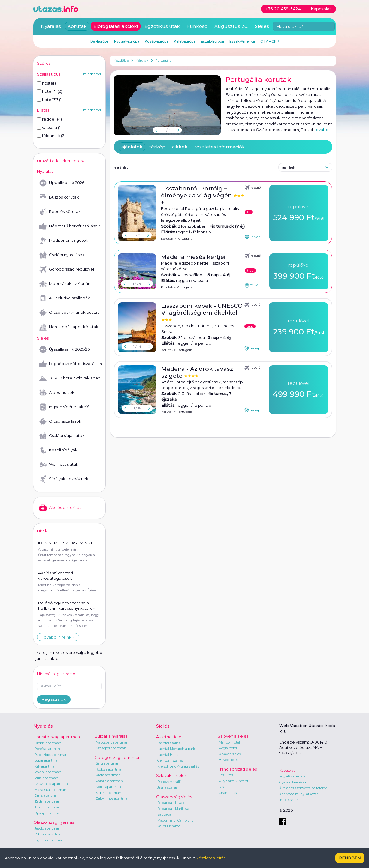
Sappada (164, 814)
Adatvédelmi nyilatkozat (299, 794)
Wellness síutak (59, 465)
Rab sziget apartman (51, 755)
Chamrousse (229, 793)
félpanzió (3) (51, 136)
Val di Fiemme (169, 826)
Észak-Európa (212, 41)
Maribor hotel (229, 742)
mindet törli (92, 74)
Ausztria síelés (170, 737)
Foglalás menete (292, 776)
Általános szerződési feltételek (303, 788)
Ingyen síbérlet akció (64, 407)
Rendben (350, 858)
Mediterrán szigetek (64, 241)
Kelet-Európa (185, 41)
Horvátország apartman (57, 737)
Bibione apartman (49, 834)
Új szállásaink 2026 (62, 183)
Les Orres (226, 775)
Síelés (262, 26)
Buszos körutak (59, 197)
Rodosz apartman (110, 769)
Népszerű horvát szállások (70, 226)
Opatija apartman (48, 813)
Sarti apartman (108, 763)
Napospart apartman (112, 742)
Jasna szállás (167, 787)
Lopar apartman (47, 760)
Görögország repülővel (67, 269)
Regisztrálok (54, 699)
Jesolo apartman (47, 828)
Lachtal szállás (169, 743)
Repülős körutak (60, 212)
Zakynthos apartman (113, 798)
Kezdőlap (121, 61)
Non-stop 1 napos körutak (69, 327)
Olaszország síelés (174, 797)
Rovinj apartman (48, 772)
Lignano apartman (49, 840)
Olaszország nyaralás (54, 822)
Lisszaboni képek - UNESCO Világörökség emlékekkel (202, 309)
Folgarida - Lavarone (173, 803)
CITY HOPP (270, 41)
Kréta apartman (108, 775)
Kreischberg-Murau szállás (178, 766)
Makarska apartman (50, 790)
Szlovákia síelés (171, 775)
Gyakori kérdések (293, 782)
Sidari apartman (109, 793)
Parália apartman (109, 781)
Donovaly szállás (170, 782)
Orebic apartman (48, 743)
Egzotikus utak (162, 26)
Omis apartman (47, 795)
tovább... (323, 130)
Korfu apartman (108, 787)
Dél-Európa (100, 41)
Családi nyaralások (62, 255)
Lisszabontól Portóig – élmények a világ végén (197, 192)
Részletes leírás (211, 858)
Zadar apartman (47, 801)
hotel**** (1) (50, 100)
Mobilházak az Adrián (65, 284)
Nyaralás (51, 26)
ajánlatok (132, 147)
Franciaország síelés (237, 769)
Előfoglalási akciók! (116, 26)
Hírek (42, 531)
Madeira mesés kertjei (193, 257)
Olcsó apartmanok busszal (70, 313)
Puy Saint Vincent (234, 781)
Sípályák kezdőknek (64, 479)
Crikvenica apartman (51, 784)
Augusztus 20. (231, 26)
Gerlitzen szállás (170, 760)
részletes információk (220, 147)
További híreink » (58, 637)
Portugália (163, 61)
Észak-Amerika (242, 41)
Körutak (142, 61)
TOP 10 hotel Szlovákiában (70, 378)
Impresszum (289, 800)
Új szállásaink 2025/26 (65, 349)
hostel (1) (48, 83)
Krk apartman (46, 766)
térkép (157, 147)
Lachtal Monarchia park (176, 749)
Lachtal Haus (168, 755)
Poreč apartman (47, 749)
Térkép (253, 237)
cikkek (180, 147)
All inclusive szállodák (65, 298)
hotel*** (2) (50, 91)
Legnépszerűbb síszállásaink (71, 364)
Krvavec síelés (230, 754)
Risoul (224, 787)
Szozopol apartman (111, 748)
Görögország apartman (118, 757)
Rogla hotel (228, 748)
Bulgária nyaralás (111, 736)
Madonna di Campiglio (175, 820)
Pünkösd (197, 26)
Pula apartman (46, 778)
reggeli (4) (49, 119)
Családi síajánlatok (62, 436)
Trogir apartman (47, 807)
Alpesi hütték (57, 393)
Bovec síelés (228, 760)
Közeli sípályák (58, 450)
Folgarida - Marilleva (173, 809)
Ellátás (43, 110)
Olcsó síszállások (60, 421)
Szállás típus (49, 74)
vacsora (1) (49, 127)
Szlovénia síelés (233, 736)
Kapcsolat (287, 771)
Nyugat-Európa (127, 41)
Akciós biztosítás (60, 508)
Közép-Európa (157, 41)
